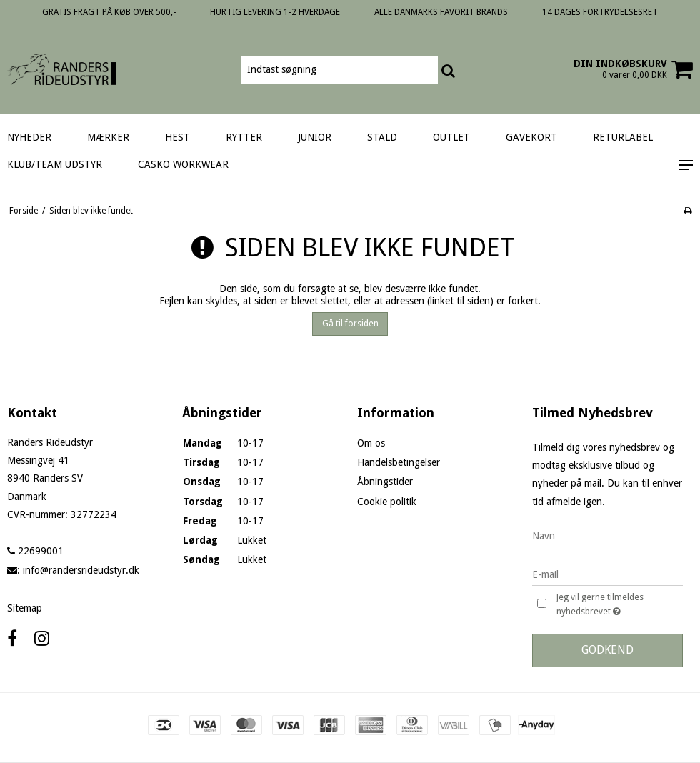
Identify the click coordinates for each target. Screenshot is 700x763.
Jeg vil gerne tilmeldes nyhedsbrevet (619, 605)
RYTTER (244, 137)
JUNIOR (315, 137)
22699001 (35, 551)
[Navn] (607, 536)
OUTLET (451, 137)
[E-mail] (607, 574)
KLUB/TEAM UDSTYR (55, 164)
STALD (382, 137)
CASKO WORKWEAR (183, 164)
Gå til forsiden (350, 324)
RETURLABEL (623, 137)
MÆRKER (108, 137)
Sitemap (25, 608)
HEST (177, 137)
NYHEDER (29, 137)
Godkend (607, 650)
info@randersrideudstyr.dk (81, 570)
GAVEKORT (531, 137)
